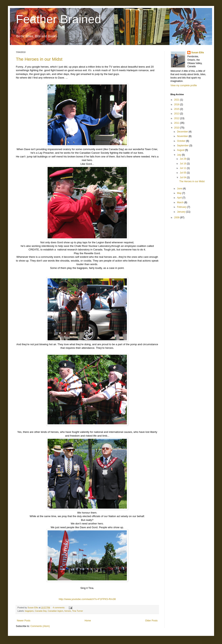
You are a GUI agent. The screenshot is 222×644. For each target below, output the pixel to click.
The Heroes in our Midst (39, 59)
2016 (177, 104)
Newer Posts (24, 621)
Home (88, 621)
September (183, 146)
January (182, 212)
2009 (177, 218)
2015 (177, 109)
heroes (68, 611)
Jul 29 (183, 159)
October (182, 141)
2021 (177, 100)
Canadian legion (55, 611)
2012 (177, 118)
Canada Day (41, 611)
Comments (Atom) (40, 626)
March (181, 202)
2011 (177, 123)
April (180, 198)
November (183, 136)
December (183, 132)
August (181, 150)
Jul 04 (183, 177)
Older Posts (151, 621)
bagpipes (29, 611)
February (182, 207)
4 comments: (59, 608)
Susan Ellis (198, 53)
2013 (177, 114)
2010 (177, 128)
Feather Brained (58, 19)
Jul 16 (183, 164)
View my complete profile (184, 85)
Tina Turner (78, 611)
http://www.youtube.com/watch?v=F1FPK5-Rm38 (87, 599)
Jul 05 (183, 173)
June (180, 189)
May (180, 193)
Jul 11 (183, 168)
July (179, 155)
